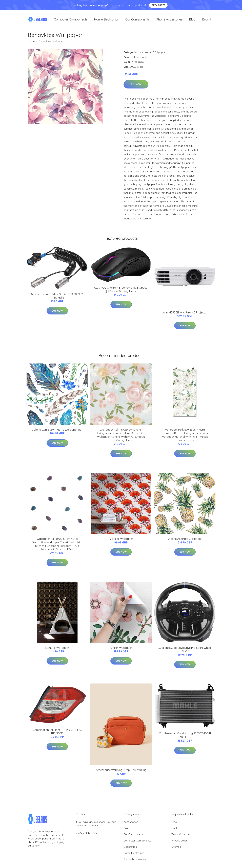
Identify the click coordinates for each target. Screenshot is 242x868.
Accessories (131, 823)
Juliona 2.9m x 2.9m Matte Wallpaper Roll (57, 431)
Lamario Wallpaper (57, 649)
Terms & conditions (183, 836)
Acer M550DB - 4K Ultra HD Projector (185, 314)
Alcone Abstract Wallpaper (185, 540)
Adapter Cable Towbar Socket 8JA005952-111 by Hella (57, 297)
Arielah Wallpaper (121, 649)
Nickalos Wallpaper (121, 540)
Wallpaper (159, 53)
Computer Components (71, 20)
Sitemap (176, 848)
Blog (192, 20)
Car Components (137, 20)
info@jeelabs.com (86, 834)
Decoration (145, 53)
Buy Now (136, 86)
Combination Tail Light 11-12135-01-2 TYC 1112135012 (57, 733)
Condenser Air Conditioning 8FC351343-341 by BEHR (185, 737)
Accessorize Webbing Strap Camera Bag (121, 771)
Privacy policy (179, 842)
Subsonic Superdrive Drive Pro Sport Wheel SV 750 (185, 651)
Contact (176, 829)
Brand (207, 20)
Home (31, 43)
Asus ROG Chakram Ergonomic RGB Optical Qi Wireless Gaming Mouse (121, 291)
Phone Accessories (169, 20)
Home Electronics (106, 20)
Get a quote (158, 5)
